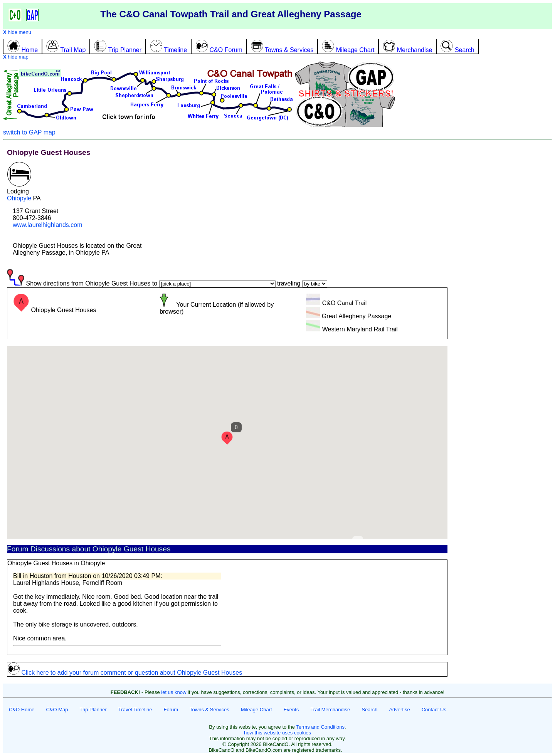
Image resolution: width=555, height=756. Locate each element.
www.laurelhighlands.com (48, 225)
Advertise (399, 710)
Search (369, 710)
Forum (171, 710)
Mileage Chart (256, 710)
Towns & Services (209, 710)
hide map (16, 57)
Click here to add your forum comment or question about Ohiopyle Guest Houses (125, 673)
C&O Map (57, 710)
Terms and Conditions (320, 727)
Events (291, 710)
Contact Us (434, 710)
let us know (174, 692)
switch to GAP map (29, 132)
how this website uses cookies (277, 733)
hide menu (17, 32)
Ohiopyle (19, 198)
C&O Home (22, 710)
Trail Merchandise (330, 710)
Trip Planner (93, 710)
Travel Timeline (135, 710)
